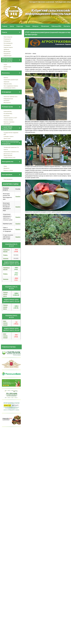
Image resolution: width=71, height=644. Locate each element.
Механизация (7, 51)
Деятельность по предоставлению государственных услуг (10, 156)
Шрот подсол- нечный (5, 323)
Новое (5, 166)
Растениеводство (8, 43)
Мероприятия (7, 103)
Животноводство (8, 37)
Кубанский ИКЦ (8, 111)
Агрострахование (8, 179)
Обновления (45, 26)
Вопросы (35, 26)
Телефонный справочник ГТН (11, 147)
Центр (12, 26)
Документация (7, 67)
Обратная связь (8, 84)
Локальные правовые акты (11, 97)
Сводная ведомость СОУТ (10, 118)
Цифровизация (8, 56)
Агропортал (7, 116)
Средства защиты (8, 47)
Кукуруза (6, 258)
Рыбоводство (7, 41)
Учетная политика (8, 120)
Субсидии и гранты (9, 136)
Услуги (28, 26)
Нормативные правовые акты (11, 152)
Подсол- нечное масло (6, 294)
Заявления (6, 82)
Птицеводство (7, 39)
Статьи (5, 69)
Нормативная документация (11, 80)
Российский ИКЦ (8, 114)
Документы (7, 168)
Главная (5, 26)
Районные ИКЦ (56, 26)
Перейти (18, 196)
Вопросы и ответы (8, 170)
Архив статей (7, 139)
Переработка (7, 54)
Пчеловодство (7, 45)
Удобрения (6, 49)
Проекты (6, 78)
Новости (6, 149)
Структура (20, 26)
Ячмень (5, 255)
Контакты (67, 26)
